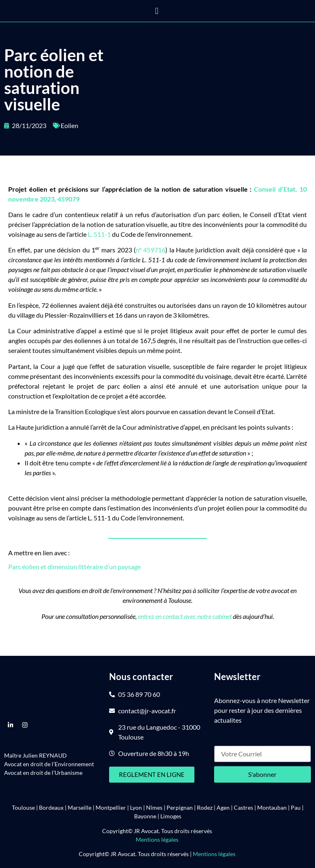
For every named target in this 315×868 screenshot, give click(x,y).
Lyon (136, 807)
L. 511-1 (99, 234)
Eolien (70, 125)
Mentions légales (158, 839)
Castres (243, 807)
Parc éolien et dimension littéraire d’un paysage (74, 567)
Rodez (205, 807)
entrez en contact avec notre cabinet (185, 616)
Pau (296, 807)
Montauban (272, 807)
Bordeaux (51, 807)
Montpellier (111, 807)
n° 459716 (151, 250)
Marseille (80, 807)
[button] (157, 11)
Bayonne (145, 816)
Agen (223, 807)
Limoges (171, 816)
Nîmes (154, 807)
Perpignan (180, 807)
